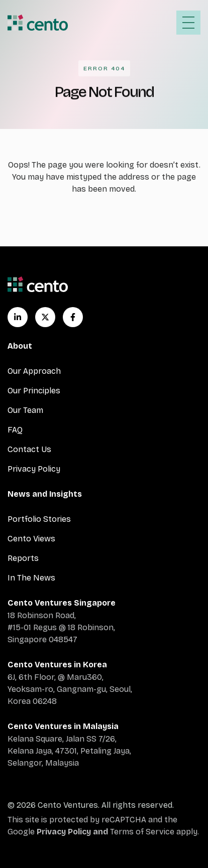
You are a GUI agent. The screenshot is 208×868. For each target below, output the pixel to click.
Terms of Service (142, 832)
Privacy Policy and (73, 832)
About (20, 346)
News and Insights (45, 494)
